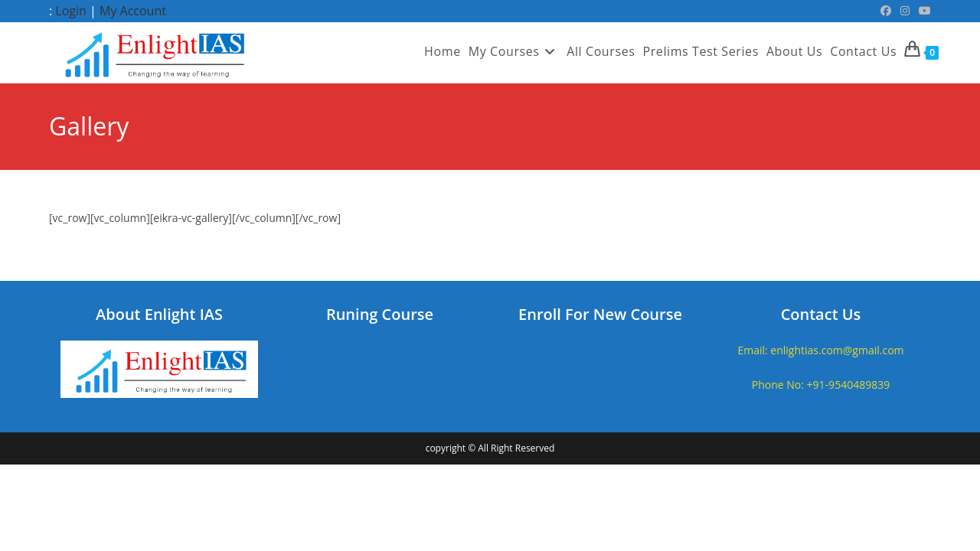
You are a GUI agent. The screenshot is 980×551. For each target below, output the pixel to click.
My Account (133, 11)
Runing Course (380, 314)
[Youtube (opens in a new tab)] (923, 11)
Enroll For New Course (600, 314)
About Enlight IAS (159, 314)
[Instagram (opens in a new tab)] (905, 11)
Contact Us (821, 314)
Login (71, 11)
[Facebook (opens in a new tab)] (886, 11)
